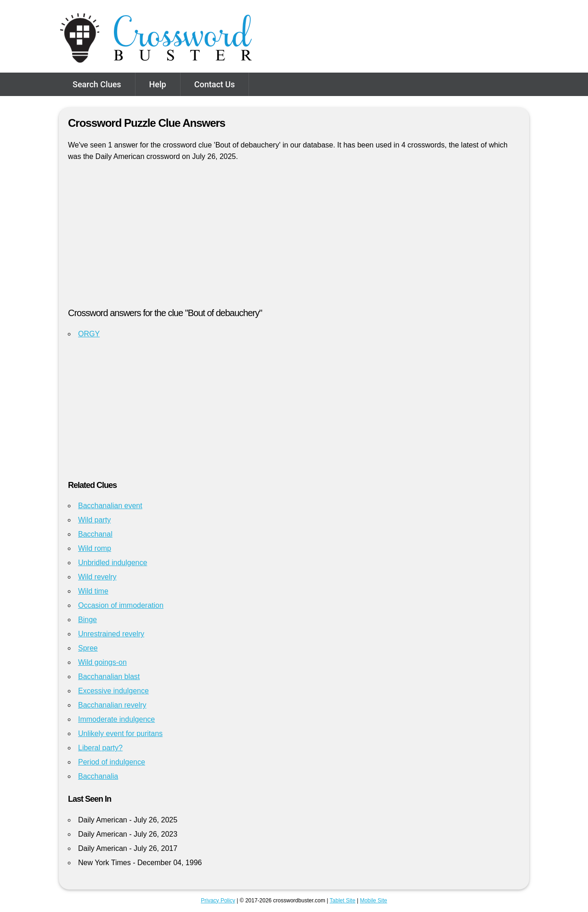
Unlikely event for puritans (120, 734)
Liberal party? (100, 748)
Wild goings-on (102, 662)
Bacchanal (95, 534)
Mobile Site (373, 901)
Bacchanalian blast (109, 677)
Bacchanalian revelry (112, 705)
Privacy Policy (218, 901)
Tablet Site (343, 901)
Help (158, 84)
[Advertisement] (294, 238)
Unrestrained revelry (111, 634)
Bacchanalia (98, 776)
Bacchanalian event (110, 506)
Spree (88, 648)
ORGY (89, 334)
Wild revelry (97, 577)
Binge (88, 620)
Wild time (93, 591)
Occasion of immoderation (121, 605)
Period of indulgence (112, 762)
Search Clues (97, 84)
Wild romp (95, 548)
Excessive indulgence (113, 691)
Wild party (94, 520)
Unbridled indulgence (113, 563)
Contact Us (215, 84)
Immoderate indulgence (116, 719)
